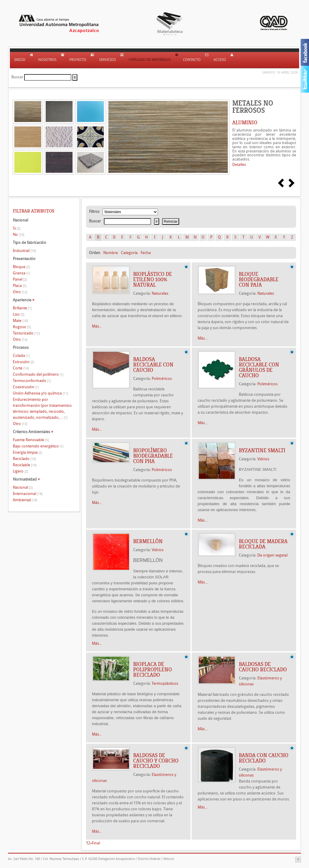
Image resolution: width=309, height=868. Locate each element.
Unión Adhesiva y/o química (40, 393)
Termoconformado (32, 381)
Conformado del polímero (38, 374)
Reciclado (24, 459)
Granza (21, 273)
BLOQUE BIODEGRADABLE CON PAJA (259, 279)
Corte (21, 368)
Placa (20, 286)
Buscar (17, 77)
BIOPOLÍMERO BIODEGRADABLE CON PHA (153, 456)
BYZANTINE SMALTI (262, 450)
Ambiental (25, 500)
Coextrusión (26, 387)
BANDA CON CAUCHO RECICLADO (264, 758)
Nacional (23, 487)
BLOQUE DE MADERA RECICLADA (263, 544)
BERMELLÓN (148, 541)
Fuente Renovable (31, 440)
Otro (20, 292)
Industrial (24, 251)
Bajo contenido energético (38, 446)
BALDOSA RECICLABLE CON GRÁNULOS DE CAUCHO (259, 367)
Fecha (146, 253)
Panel (20, 279)
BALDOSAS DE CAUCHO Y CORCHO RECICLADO (156, 761)
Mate (20, 321)
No (19, 234)
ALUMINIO (245, 123)
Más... (97, 326)
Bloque (21, 267)
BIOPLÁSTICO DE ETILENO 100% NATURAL (153, 279)
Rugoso (22, 327)
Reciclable (25, 465)
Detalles (239, 165)
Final (96, 843)
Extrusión (23, 362)
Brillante (22, 308)
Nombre (111, 253)
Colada (21, 356)
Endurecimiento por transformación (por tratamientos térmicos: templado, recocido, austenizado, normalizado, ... (42, 408)
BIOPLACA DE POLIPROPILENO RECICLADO (153, 670)
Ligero (20, 471)
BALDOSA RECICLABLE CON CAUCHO (153, 365)
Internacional (28, 494)
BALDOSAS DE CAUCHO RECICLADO (263, 667)
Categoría (129, 253)
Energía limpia (27, 452)
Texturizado (26, 333)
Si (17, 228)
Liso (19, 314)
